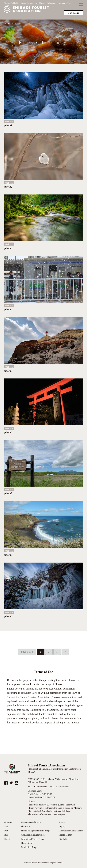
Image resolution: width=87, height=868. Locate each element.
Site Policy (64, 839)
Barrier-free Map (29, 847)
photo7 (8, 493)
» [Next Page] (65, 652)
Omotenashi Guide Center (71, 831)
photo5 (8, 371)
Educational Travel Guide (33, 839)
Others (9, 121)
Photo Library (27, 843)
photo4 (8, 310)
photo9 (8, 616)
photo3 (8, 248)
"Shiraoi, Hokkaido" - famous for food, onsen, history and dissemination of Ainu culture (37, 8)
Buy (6, 835)
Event (7, 839)
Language (74, 13)
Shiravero (25, 827)
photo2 (8, 187)
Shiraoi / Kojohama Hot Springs (36, 831)
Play (6, 831)
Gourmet (8, 822)
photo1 (8, 126)
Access (62, 822)
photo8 (8, 555)
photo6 (8, 432)
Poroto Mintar (65, 835)
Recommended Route (31, 822)
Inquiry (62, 827)
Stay (6, 827)
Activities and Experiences (33, 835)
